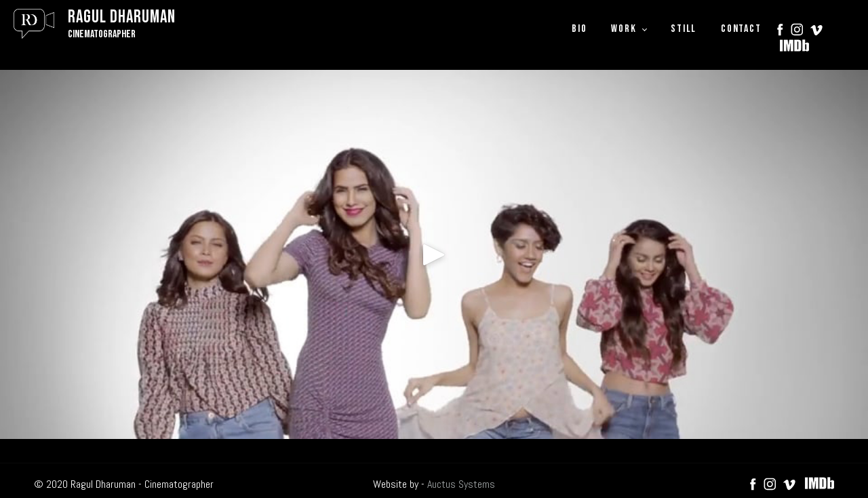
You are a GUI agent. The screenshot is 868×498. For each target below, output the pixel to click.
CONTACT (741, 29)
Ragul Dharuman (122, 17)
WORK (624, 29)
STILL (684, 29)
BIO (579, 29)
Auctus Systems (461, 484)
